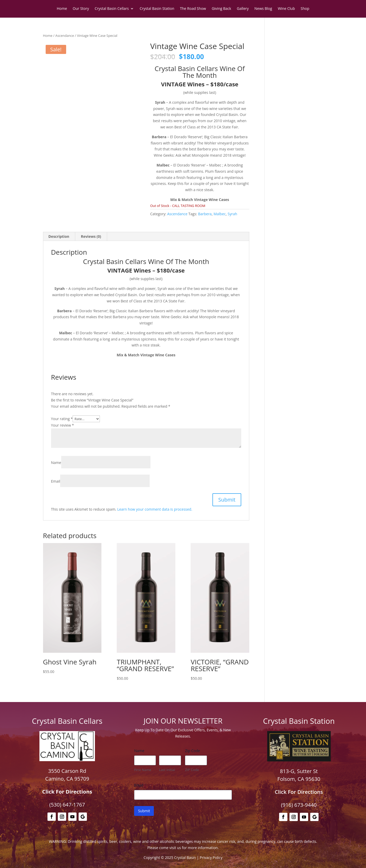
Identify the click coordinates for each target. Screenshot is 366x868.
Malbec (220, 214)
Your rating (62, 419)
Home (62, 9)
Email (56, 481)
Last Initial (167, 770)
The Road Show (193, 9)
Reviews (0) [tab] (91, 236)
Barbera (205, 214)
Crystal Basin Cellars (112, 9)
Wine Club (286, 9)
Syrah (232, 214)
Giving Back (221, 9)
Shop (305, 9)
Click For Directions (67, 792)
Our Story (81, 9)
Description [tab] (59, 236)
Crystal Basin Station (157, 9)
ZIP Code (192, 770)
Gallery (243, 9)
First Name (143, 770)
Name (56, 463)
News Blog (263, 9)
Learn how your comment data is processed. (155, 509)
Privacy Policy (211, 857)
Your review (63, 425)
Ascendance (65, 36)
